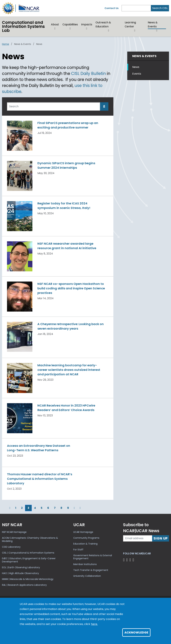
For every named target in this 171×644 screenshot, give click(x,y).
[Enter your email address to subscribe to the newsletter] (138, 538)
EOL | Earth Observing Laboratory (21, 567)
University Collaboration (87, 576)
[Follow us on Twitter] (127, 560)
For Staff (78, 550)
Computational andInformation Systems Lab (23, 26)
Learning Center (130, 24)
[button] (55, 29)
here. (94, 624)
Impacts (87, 24)
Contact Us (112, 8)
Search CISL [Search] (160, 8)
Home (6, 44)
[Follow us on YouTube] (134, 560)
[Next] (74, 508)
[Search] (136, 8)
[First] (5, 508)
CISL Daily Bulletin (89, 74)
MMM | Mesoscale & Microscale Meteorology (28, 579)
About (55, 24)
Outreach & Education (103, 24)
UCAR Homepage (83, 532)
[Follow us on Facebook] (124, 560)
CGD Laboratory (11, 547)
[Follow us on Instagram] (131, 560)
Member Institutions (85, 564)
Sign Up (161, 538)
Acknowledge (136, 632)
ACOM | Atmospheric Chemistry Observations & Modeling (30, 539)
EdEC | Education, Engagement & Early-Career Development (29, 560)
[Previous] (10, 508)
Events (137, 74)
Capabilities (70, 24)
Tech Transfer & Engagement (91, 570)
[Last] (80, 508)
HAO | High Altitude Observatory (20, 573)
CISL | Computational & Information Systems (28, 553)
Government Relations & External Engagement (93, 557)
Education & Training (85, 544)
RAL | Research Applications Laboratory (24, 585)
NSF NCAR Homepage (14, 532)
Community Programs (86, 538)
